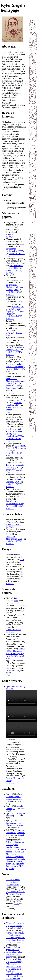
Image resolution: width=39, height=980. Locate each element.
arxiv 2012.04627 (16, 369)
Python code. (11, 410)
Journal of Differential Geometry (15, 365)
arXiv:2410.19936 (14, 541)
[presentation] (7, 496)
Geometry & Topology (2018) (15, 481)
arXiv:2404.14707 (14, 316)
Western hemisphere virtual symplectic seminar (14, 954)
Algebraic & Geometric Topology (16, 447)
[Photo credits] (12, 41)
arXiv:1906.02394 (14, 407)
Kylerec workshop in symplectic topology (15, 960)
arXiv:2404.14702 (17, 254)
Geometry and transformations (13, 846)
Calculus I (10, 849)
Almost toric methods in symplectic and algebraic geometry (16, 833)
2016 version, (12, 964)
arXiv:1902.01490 (14, 453)
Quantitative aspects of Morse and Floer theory (16, 852)
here (22, 560)
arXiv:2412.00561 (14, 234)
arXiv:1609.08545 (14, 470)
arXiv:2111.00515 (14, 352)
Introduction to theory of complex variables (15, 824)
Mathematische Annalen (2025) (15, 267)
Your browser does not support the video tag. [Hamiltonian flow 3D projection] (22, 730)
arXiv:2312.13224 (14, 270)
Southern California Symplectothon (14, 948)
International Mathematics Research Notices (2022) (15, 381)
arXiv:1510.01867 (14, 484)
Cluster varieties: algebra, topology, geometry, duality (15, 798)
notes (17, 904)
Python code (11, 388)
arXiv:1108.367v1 (14, 629)
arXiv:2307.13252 (14, 333)
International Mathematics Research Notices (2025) (15, 287)
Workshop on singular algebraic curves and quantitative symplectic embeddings (16, 936)
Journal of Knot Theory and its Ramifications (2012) (15, 651)
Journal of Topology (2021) (14, 404)
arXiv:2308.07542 (14, 292)
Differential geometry (15, 842)
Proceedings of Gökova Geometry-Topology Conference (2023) (15, 310)
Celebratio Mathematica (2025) (15, 538)
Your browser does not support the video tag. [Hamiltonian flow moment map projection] (22, 714)
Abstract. (10, 237)
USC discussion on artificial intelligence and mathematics (15, 976)
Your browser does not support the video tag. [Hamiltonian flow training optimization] (22, 698)
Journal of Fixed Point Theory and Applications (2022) (15, 434)
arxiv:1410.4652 (16, 506)
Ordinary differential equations (15, 863)
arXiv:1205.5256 (16, 656)
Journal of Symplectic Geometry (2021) (15, 466)
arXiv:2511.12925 (14, 524)
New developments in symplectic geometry (15, 924)
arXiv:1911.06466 (14, 386)
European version (13, 966)
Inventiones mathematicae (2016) (15, 502)
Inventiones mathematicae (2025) (15, 250)
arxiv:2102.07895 (13, 439)
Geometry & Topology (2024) (15, 348)
